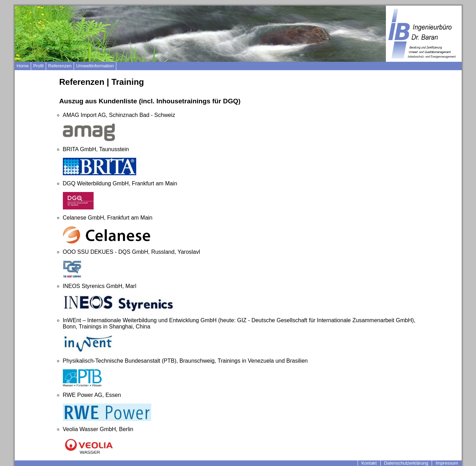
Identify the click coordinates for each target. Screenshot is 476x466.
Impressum (447, 463)
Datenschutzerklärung (406, 463)
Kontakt (369, 463)
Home (23, 66)
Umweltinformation (95, 66)
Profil (38, 66)
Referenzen (60, 66)
